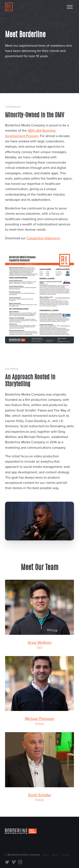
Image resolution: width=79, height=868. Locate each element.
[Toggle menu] (70, 7)
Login (46, 855)
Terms (55, 855)
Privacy (65, 855)
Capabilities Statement (43, 238)
